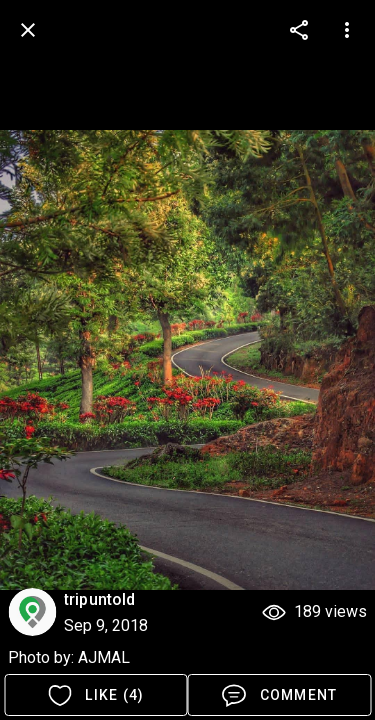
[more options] (299, 30)
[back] (28, 30)
